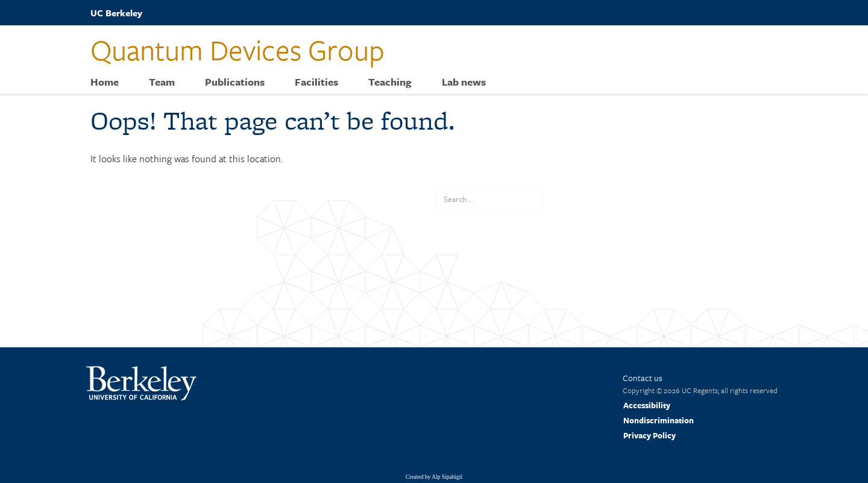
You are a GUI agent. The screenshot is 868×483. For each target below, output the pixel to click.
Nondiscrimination (659, 420)
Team (162, 82)
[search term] (489, 199)
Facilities (316, 82)
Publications (235, 82)
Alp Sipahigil (447, 477)
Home (105, 82)
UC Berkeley (116, 13)
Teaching (390, 82)
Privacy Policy (649, 435)
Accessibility (647, 405)
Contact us (643, 378)
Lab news (464, 82)
